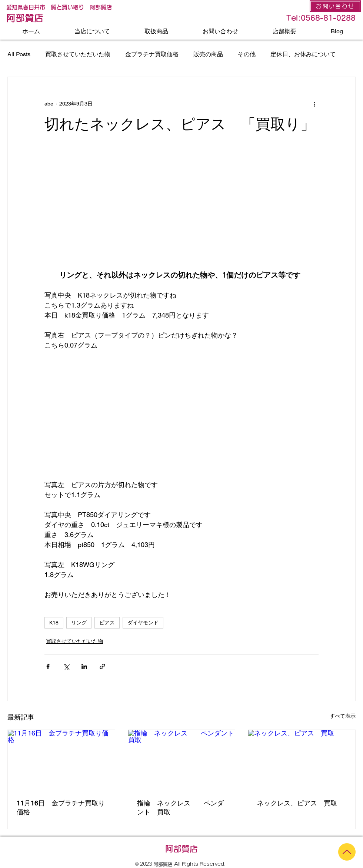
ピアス (107, 623)
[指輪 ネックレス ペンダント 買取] (182, 760)
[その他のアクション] (314, 104)
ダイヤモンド (143, 623)
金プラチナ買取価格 (152, 54)
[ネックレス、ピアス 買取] (302, 760)
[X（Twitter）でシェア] (66, 666)
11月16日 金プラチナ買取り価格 (61, 807)
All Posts (19, 54)
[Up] (347, 852)
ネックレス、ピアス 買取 (297, 803)
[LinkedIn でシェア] (84, 666)
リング (79, 623)
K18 (54, 623)
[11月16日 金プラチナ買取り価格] (61, 760)
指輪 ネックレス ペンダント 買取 (180, 807)
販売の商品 (208, 54)
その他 (247, 54)
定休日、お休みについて (303, 54)
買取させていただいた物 (78, 54)
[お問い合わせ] (335, 6)
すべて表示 (343, 716)
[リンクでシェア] (102, 666)
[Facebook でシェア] (48, 666)
